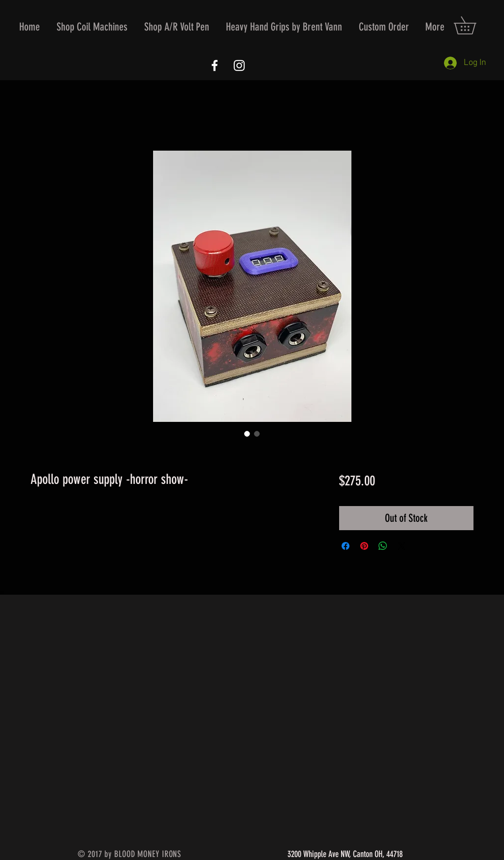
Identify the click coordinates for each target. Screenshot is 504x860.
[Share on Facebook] (346, 546)
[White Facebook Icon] (215, 65)
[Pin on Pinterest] (364, 546)
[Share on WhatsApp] (383, 546)
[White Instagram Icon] (239, 65)
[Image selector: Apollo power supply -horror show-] (247, 434)
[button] (92, 27)
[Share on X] (402, 546)
